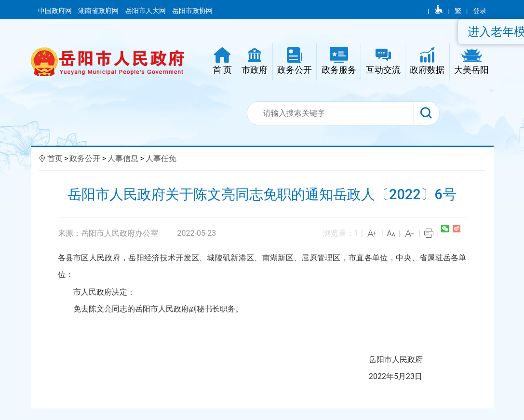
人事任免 (161, 158)
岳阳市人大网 (146, 11)
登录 (480, 11)
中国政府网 (56, 11)
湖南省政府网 (99, 11)
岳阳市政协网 (192, 11)
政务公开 (85, 158)
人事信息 (123, 158)
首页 (55, 158)
